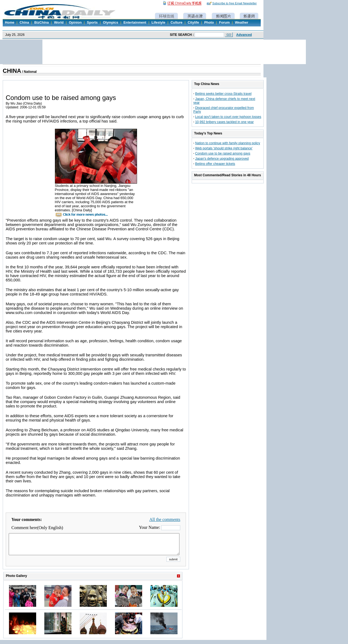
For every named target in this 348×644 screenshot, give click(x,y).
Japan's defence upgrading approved (222, 159)
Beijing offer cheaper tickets (215, 164)
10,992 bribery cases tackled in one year (224, 122)
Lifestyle (158, 23)
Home (10, 23)
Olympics (110, 23)
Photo (209, 23)
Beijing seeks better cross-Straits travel (223, 94)
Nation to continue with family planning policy (228, 143)
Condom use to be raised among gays (223, 153)
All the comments (165, 519)
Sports (92, 23)
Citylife (193, 23)
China (24, 23)
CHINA (12, 71)
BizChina (41, 23)
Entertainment (135, 23)
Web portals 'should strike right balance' (224, 148)
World (59, 23)
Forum (224, 23)
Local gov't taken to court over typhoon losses (228, 117)
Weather (242, 23)
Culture (176, 23)
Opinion (75, 23)
